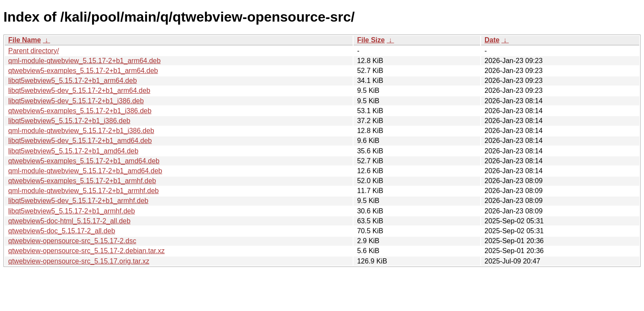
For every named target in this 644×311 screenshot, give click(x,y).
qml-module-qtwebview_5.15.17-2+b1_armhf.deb (83, 191)
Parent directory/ (33, 51)
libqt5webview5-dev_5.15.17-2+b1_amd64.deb (80, 141)
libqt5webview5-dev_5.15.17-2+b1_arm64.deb (79, 90)
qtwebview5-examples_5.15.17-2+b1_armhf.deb (82, 181)
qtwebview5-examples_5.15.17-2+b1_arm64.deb (83, 71)
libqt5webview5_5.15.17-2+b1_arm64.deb (73, 81)
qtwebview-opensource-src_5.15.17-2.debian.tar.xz (86, 251)
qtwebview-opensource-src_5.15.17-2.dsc (72, 241)
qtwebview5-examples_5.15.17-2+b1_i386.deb (80, 111)
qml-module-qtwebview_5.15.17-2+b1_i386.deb (81, 131)
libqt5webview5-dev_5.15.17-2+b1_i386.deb (76, 101)
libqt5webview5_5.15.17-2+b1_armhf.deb (72, 211)
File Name (25, 40)
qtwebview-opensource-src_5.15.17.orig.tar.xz (79, 261)
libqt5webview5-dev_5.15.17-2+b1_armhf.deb (78, 201)
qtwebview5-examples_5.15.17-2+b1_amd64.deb (84, 161)
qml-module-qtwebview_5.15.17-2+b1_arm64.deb (84, 61)
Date (492, 40)
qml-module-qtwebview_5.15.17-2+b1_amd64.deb (85, 171)
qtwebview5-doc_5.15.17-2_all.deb (62, 231)
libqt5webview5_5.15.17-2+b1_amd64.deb (73, 151)
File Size (371, 40)
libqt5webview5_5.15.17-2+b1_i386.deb (69, 121)
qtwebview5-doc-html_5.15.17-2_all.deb (69, 221)
